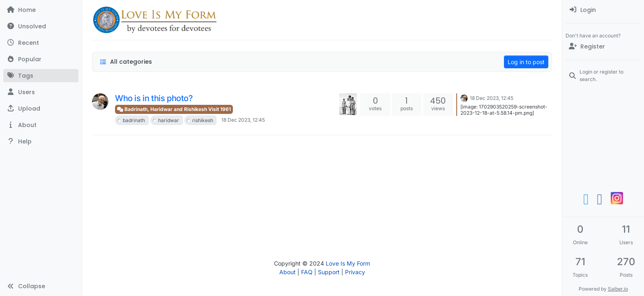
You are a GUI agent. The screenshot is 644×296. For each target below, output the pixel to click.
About (287, 272)
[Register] (603, 46)
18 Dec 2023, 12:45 (243, 120)
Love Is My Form (348, 263)
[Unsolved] (41, 26)
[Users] (41, 92)
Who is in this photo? (154, 98)
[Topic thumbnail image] (348, 104)
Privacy (355, 272)
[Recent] (41, 43)
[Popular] (41, 59)
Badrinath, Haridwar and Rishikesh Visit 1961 (174, 109)
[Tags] (41, 76)
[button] (41, 109)
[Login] (603, 10)
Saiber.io (618, 289)
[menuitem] (603, 10)
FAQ (307, 272)
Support (329, 272)
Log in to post (526, 62)
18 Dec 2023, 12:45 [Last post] (492, 98)
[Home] (41, 10)
